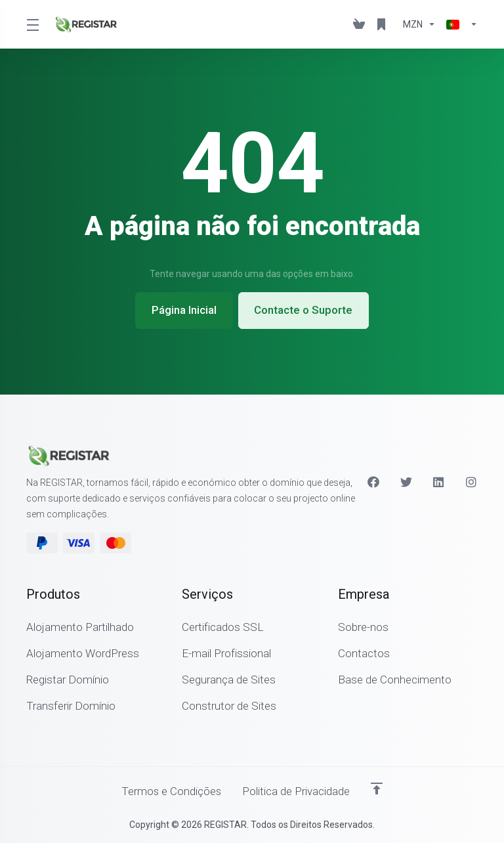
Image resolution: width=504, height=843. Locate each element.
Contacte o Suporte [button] (304, 311)
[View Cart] (359, 24)
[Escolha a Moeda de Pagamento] (419, 24)
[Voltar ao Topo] (377, 789)
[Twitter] (406, 482)
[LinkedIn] (439, 482)
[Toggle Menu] (32, 24)
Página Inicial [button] (184, 311)
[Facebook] (373, 482)
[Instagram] (472, 482)
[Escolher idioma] (459, 24)
